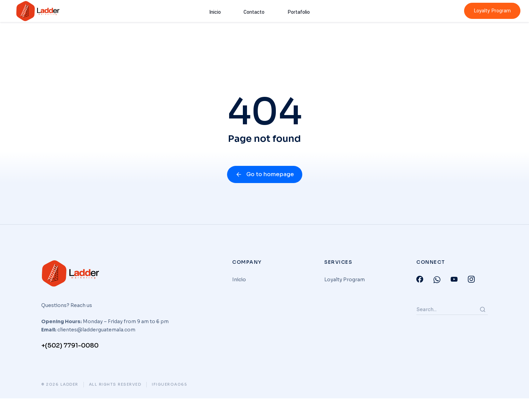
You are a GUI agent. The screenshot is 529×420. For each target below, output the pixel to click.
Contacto (254, 11)
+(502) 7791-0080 (70, 367)
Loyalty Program (492, 11)
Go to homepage (265, 196)
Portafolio (289, 11)
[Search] (483, 331)
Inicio (224, 11)
